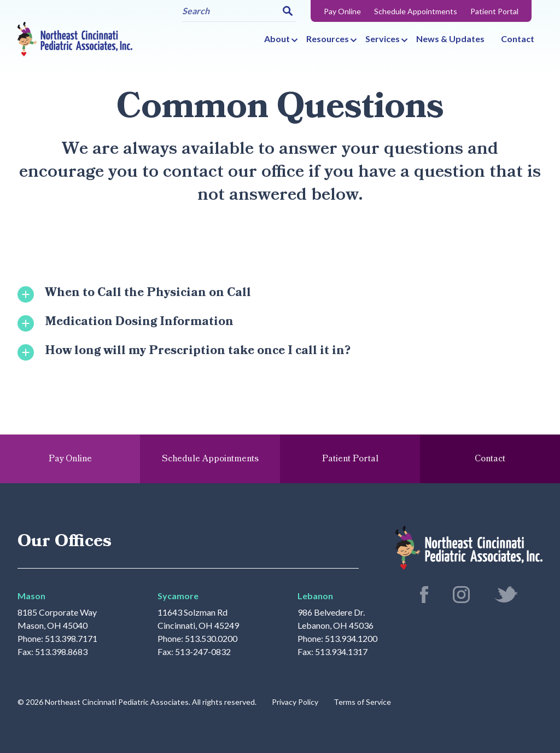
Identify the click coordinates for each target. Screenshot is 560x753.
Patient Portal (494, 11)
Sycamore (178, 596)
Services (383, 39)
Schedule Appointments (416, 11)
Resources (328, 39)
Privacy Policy (295, 702)
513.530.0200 (211, 639)
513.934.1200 (351, 639)
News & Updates (450, 39)
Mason (31, 596)
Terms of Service (362, 702)
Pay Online (342, 11)
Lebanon (315, 596)
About (277, 39)
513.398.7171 (71, 639)
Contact (518, 39)
